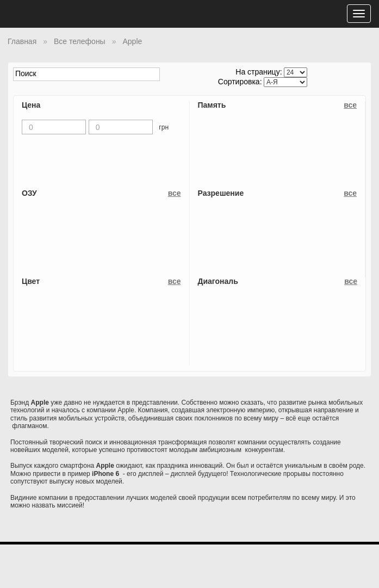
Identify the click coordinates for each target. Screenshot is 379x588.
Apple (132, 41)
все (350, 105)
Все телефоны (80, 41)
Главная (22, 41)
